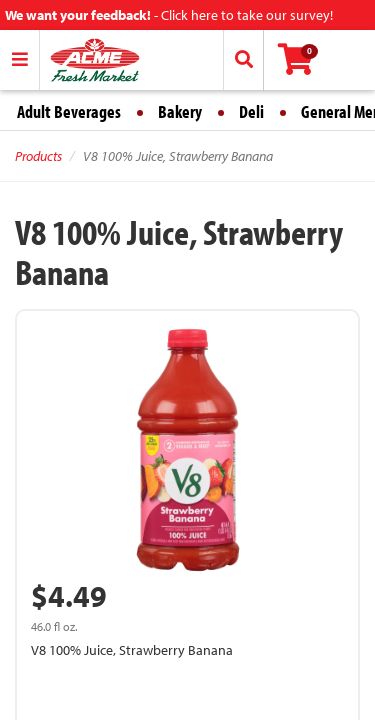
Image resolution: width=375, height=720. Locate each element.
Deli (251, 111)
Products (38, 156)
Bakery (180, 111)
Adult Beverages (69, 111)
